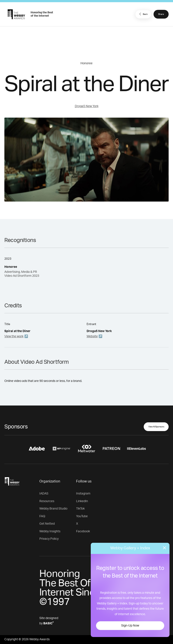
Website (92, 336)
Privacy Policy (49, 539)
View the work (14, 336)
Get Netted (47, 524)
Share (161, 14)
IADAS (44, 494)
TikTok (80, 509)
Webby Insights (50, 531)
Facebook (83, 531)
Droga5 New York (87, 106)
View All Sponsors (156, 427)
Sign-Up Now (130, 626)
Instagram (83, 494)
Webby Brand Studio (53, 509)
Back (143, 14)
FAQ (42, 516)
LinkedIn (82, 501)
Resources (47, 501)
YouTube (82, 516)
